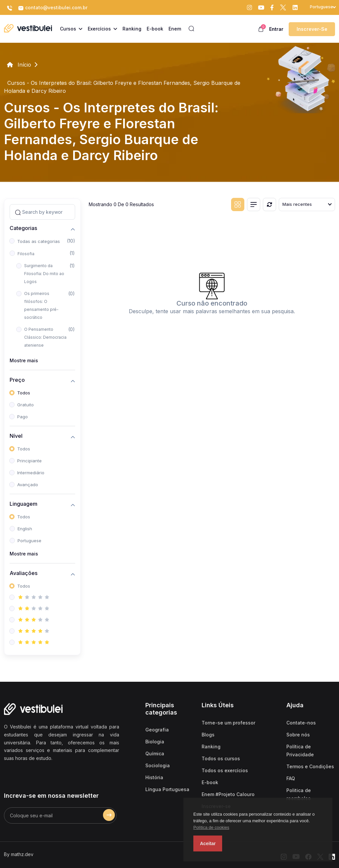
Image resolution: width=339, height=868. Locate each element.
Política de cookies (211, 827)
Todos (24, 393)
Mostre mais (24, 360)
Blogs (208, 735)
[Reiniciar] (269, 204)
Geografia (157, 730)
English (25, 529)
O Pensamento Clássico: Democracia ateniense (45, 337)
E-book (210, 782)
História (154, 777)
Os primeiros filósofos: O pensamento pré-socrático (41, 305)
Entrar (276, 29)
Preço (17, 380)
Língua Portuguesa (167, 789)
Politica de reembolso (299, 794)
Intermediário (31, 473)
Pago (23, 417)
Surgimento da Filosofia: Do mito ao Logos (44, 274)
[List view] (254, 204)
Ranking (211, 747)
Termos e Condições (310, 766)
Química (155, 753)
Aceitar (208, 843)
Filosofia (26, 254)
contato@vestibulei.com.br (53, 8)
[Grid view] (238, 204)
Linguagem (24, 504)
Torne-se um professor (228, 723)
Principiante (29, 461)
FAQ (291, 778)
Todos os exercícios (225, 770)
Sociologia (158, 765)
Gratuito (25, 405)
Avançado (28, 485)
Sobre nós (298, 735)
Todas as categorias (39, 241)
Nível (16, 436)
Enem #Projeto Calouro (228, 794)
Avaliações (24, 573)
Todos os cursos (221, 758)
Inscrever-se (312, 29)
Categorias (23, 228)
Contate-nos (301, 723)
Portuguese (29, 541)
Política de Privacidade (300, 751)
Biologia (155, 742)
